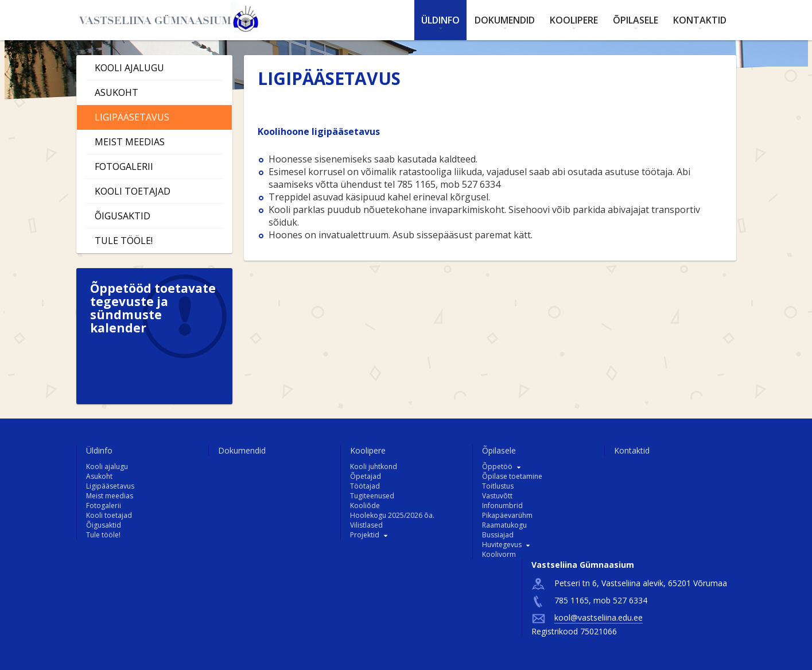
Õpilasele (636, 20)
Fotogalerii (124, 166)
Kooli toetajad (133, 191)
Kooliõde (365, 506)
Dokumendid (505, 20)
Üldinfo (440, 20)
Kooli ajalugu (129, 68)
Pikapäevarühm (507, 515)
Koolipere (574, 20)
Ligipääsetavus (132, 117)
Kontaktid (700, 20)
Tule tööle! (124, 241)
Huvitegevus (502, 545)
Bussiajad (498, 535)
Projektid (365, 535)
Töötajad (365, 486)
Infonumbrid (502, 506)
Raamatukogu (504, 525)
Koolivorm (499, 554)
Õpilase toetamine (512, 476)
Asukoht (116, 92)
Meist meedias (130, 142)
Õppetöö (497, 466)
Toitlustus (498, 486)
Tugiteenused (372, 496)
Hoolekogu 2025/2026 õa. (392, 515)
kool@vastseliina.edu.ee (599, 617)
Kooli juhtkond (374, 466)
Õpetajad (366, 476)
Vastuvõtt (497, 496)
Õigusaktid (123, 216)
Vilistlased (366, 525)
